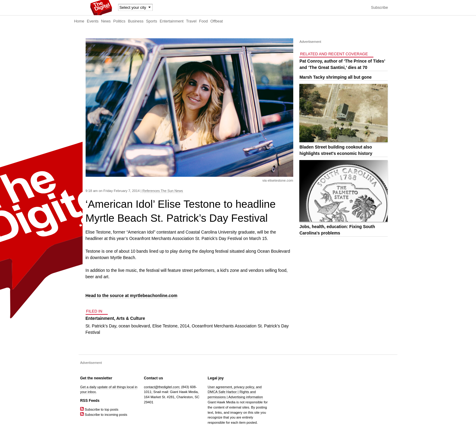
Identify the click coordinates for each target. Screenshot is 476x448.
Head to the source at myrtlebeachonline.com (132, 296)
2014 (185, 326)
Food (204, 21)
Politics (119, 21)
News (106, 21)
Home (79, 21)
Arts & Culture (131, 318)
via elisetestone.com (278, 180)
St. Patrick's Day (101, 326)
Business (136, 21)
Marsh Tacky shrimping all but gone (335, 77)
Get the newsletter (96, 378)
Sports (151, 21)
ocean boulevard (134, 326)
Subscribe (379, 8)
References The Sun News (163, 191)
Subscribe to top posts (99, 409)
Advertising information (246, 397)
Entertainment (172, 21)
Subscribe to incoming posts (104, 415)
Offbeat (217, 21)
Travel (191, 21)
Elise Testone (165, 326)
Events (93, 21)
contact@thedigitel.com (161, 387)
